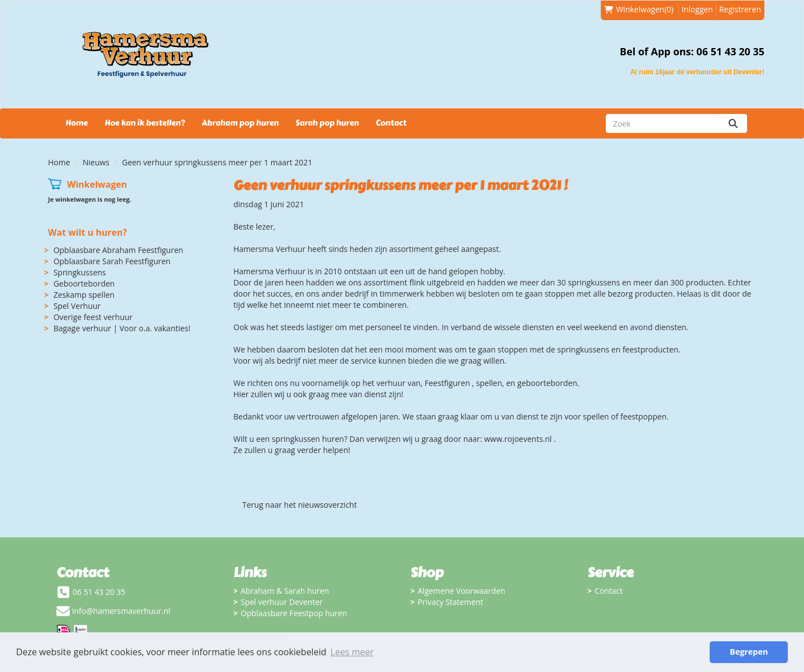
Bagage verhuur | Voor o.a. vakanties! (122, 328)
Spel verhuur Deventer (282, 602)
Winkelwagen (97, 184)
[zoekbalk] (662, 123)
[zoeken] (733, 123)
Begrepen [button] (749, 652)
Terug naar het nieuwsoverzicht (300, 505)
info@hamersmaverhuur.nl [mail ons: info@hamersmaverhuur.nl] (121, 611)
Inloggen (697, 9)
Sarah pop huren (327, 123)
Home (76, 123)
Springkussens (80, 272)
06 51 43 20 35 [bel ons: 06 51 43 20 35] (99, 592)
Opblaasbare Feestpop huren (294, 613)
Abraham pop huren (240, 123)
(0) (639, 9)
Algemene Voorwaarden (461, 591)
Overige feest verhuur (93, 317)
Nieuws (96, 162)
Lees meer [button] (352, 652)
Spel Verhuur (77, 306)
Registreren (740, 9)
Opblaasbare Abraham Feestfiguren (118, 250)
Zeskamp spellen (84, 295)
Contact (391, 123)
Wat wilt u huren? (87, 232)
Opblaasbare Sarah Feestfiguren (112, 261)
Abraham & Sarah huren (285, 591)
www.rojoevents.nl (518, 439)
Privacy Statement (451, 602)
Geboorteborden (84, 283)
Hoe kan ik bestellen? (145, 123)
